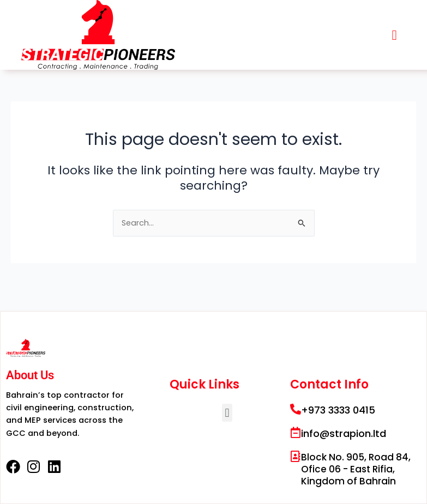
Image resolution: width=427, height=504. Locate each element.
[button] (394, 35)
